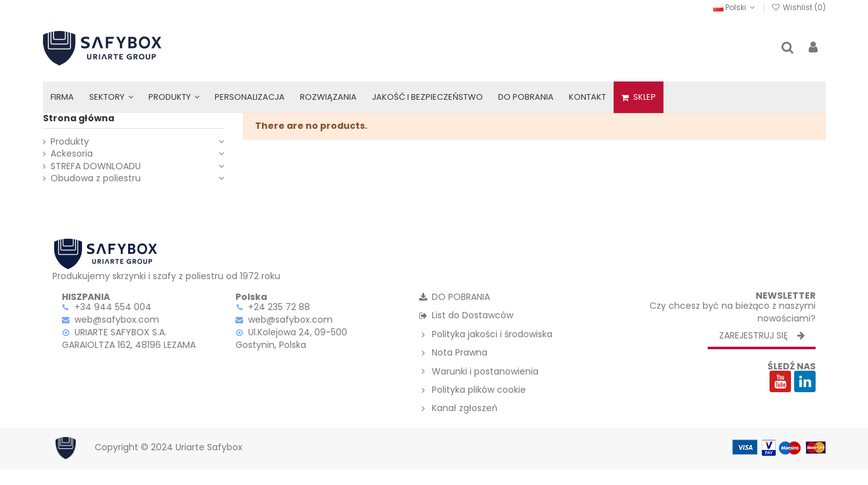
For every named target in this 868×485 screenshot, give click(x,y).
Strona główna (79, 118)
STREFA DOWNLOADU (96, 166)
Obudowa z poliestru (96, 178)
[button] (111, 97)
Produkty (70, 142)
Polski (735, 7)
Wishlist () (798, 7)
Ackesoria (72, 154)
